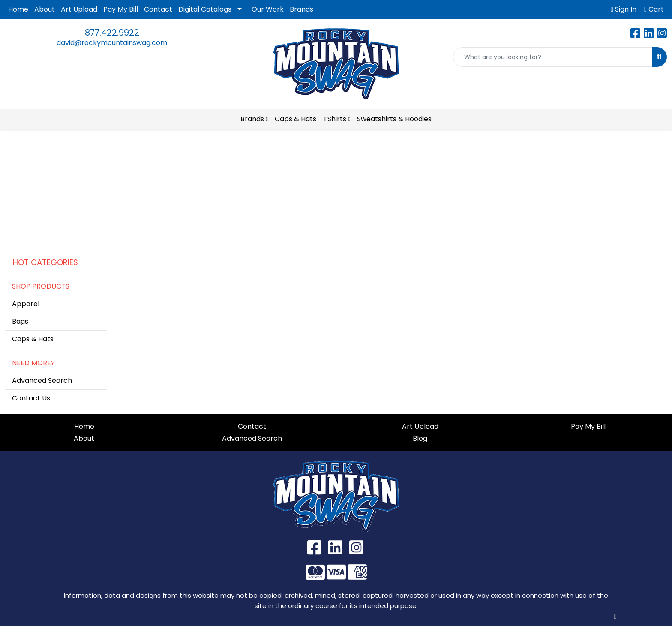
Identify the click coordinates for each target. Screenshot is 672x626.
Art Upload (79, 9)
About (45, 9)
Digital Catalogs (205, 9)
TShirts (335, 119)
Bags (20, 321)
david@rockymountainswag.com (112, 43)
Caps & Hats (295, 119)
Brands (301, 9)
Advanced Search (42, 381)
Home (18, 9)
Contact (158, 9)
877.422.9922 (112, 33)
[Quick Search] (553, 57)
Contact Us (31, 398)
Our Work (268, 9)
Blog (420, 438)
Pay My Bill (121, 9)
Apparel (26, 304)
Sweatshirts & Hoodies (394, 119)
